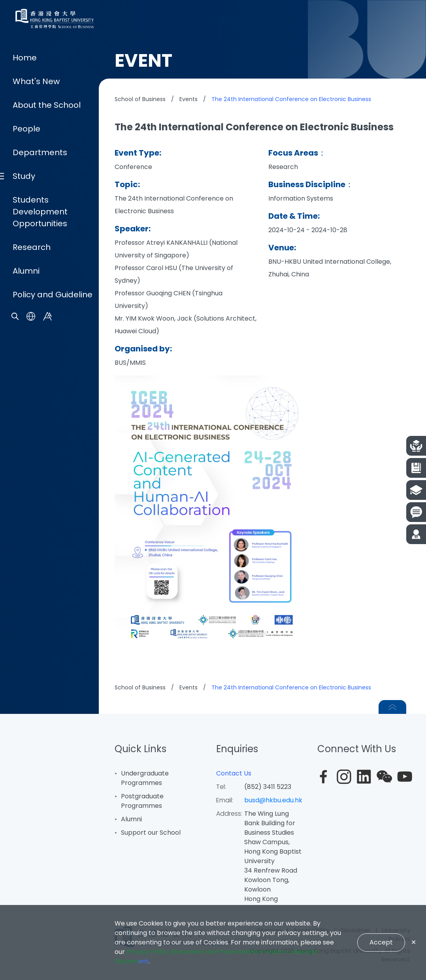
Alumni (26, 595)
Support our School (151, 833)
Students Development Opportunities (40, 535)
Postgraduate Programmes (142, 801)
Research (32, 571)
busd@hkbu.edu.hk (273, 800)
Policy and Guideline (53, 618)
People (26, 452)
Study (24, 500)
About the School (47, 429)
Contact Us (234, 773)
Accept (381, 942)
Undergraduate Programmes (145, 778)
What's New (36, 405)
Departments (40, 476)
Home (25, 381)
